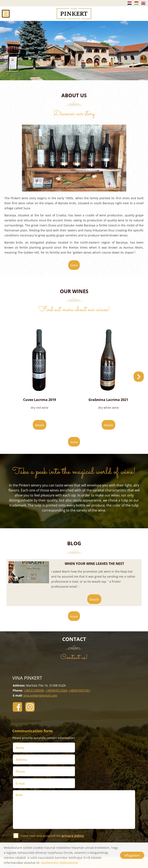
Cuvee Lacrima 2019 (40, 399)
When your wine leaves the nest (94, 563)
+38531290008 (33, 690)
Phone (22, 759)
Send (18, 824)
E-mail (83, 759)
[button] (139, 376)
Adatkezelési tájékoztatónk (59, 863)
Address (83, 747)
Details (40, 425)
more (74, 265)
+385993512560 (56, 690)
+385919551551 (79, 690)
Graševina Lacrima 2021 (108, 399)
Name (21, 747)
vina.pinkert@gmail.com (40, 695)
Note (19, 771)
